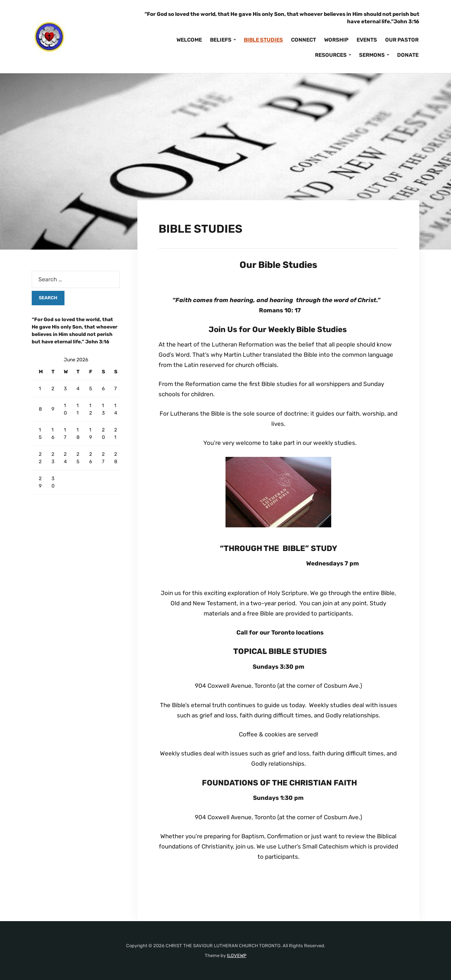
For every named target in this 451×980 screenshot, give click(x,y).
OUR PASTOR (402, 40)
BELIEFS (221, 40)
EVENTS (367, 40)
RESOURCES (331, 55)
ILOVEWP (237, 955)
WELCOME (189, 40)
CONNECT (304, 40)
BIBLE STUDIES (263, 40)
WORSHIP (336, 40)
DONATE (408, 55)
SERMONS (372, 55)
